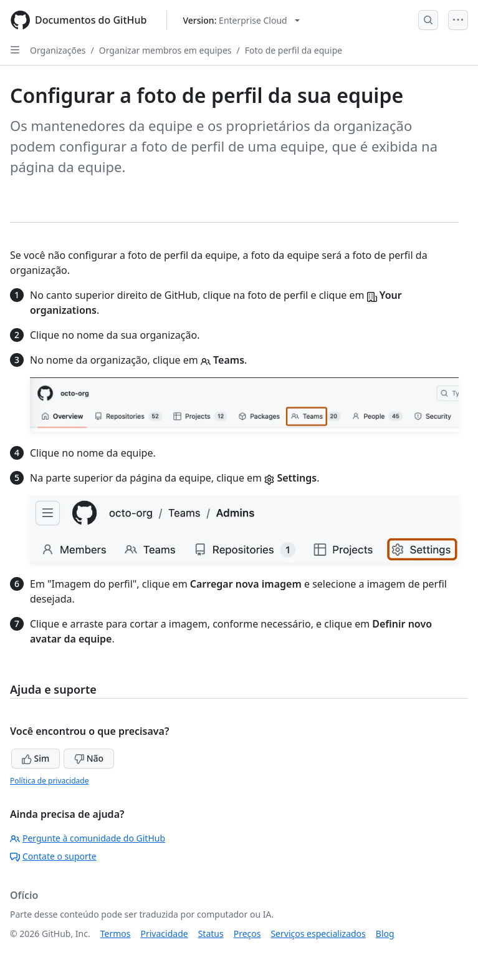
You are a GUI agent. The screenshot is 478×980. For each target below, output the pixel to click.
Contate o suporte (53, 856)
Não (89, 758)
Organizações (58, 50)
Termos (116, 934)
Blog (385, 934)
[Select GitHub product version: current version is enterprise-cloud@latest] (241, 20)
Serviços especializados (318, 934)
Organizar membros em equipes (165, 50)
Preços (247, 934)
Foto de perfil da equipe (294, 50)
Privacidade (165, 934)
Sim (36, 758)
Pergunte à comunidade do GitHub (88, 838)
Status (211, 934)
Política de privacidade (49, 781)
